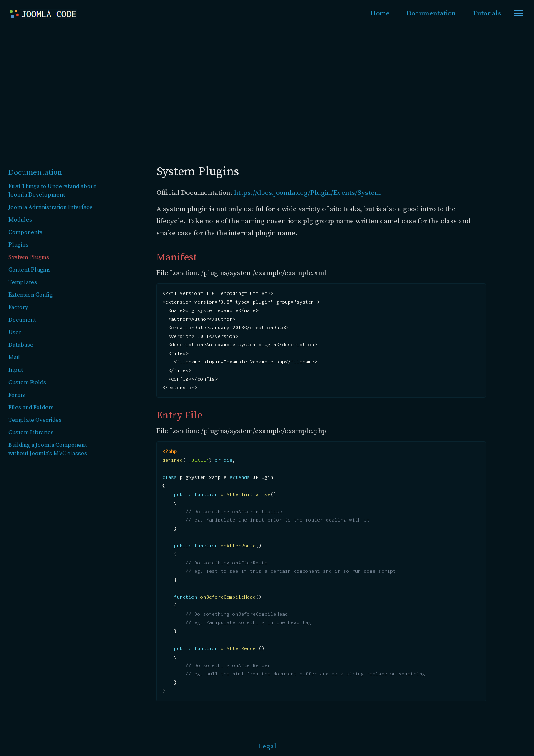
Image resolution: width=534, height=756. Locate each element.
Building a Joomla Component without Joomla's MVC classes (48, 449)
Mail (14, 358)
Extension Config (31, 295)
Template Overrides (35, 420)
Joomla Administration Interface (50, 207)
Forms (17, 395)
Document (22, 320)
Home (380, 13)
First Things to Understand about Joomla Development (52, 191)
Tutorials (487, 13)
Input (16, 370)
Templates (23, 282)
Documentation (431, 13)
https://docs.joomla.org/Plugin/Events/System (307, 193)
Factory (18, 307)
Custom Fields (27, 383)
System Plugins (29, 257)
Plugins (18, 245)
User (15, 333)
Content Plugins (30, 270)
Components (25, 232)
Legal (267, 746)
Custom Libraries (31, 433)
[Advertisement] (267, 90)
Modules (20, 220)
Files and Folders (31, 408)
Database (21, 345)
